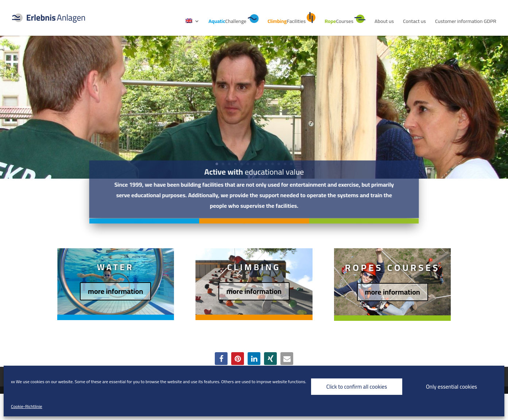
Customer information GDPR (466, 22)
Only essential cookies (451, 387)
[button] (221, 359)
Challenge (234, 20)
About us (384, 22)
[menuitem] (193, 27)
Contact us (414, 22)
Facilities (292, 19)
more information (115, 291)
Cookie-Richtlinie (27, 406)
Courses (345, 20)
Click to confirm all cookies (357, 387)
